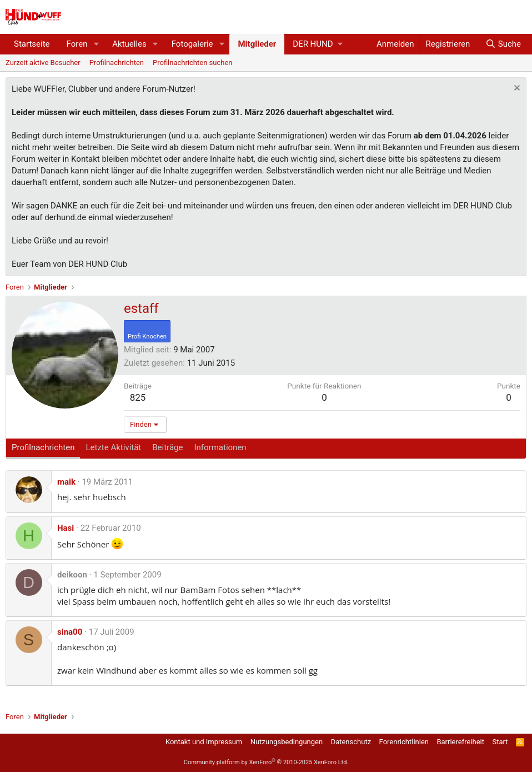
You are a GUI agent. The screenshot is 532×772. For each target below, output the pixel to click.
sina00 (70, 632)
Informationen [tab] (220, 447)
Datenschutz (351, 742)
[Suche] (503, 44)
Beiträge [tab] (167, 447)
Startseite (32, 44)
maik (66, 482)
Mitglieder (257, 44)
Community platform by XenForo (266, 762)
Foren (77, 44)
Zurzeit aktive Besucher (43, 63)
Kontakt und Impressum (204, 742)
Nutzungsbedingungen (287, 742)
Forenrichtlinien (404, 742)
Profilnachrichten (117, 63)
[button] (96, 44)
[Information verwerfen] (516, 89)
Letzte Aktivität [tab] (113, 447)
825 (138, 397)
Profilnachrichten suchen (192, 63)
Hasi (66, 528)
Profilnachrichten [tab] (43, 447)
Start (500, 742)
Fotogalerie (192, 44)
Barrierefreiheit (460, 742)
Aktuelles (129, 44)
